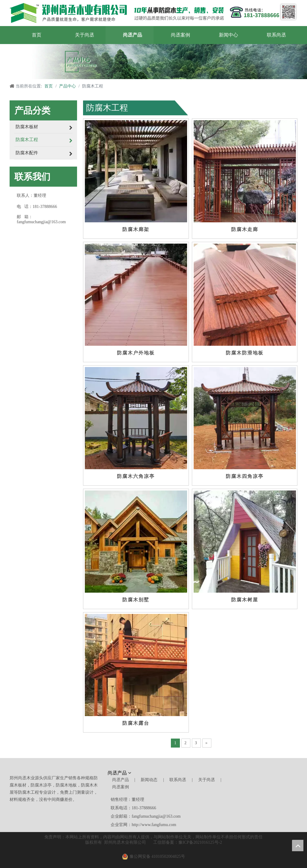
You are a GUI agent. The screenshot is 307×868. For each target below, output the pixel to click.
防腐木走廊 (245, 229)
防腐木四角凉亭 (245, 476)
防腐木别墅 (136, 600)
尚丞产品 (121, 780)
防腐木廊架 (136, 229)
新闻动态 (149, 780)
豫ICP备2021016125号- (199, 842)
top (298, 846)
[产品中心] (153, 62)
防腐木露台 (136, 723)
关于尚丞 (207, 780)
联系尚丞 (178, 780)
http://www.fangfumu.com (154, 825)
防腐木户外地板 (136, 353)
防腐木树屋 (245, 600)
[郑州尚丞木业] (117, 13)
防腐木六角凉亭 (136, 476)
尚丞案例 (121, 787)
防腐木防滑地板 (245, 353)
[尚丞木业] (241, 774)
